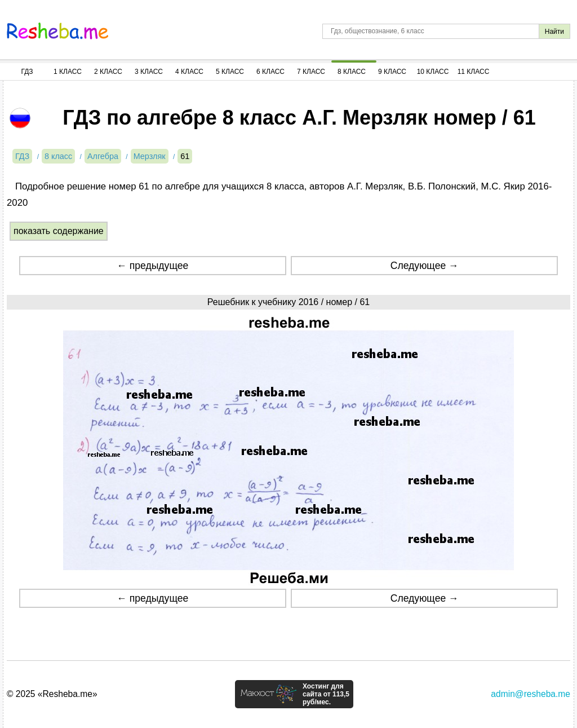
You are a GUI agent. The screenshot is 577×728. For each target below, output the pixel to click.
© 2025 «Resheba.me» (52, 694)
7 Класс (311, 72)
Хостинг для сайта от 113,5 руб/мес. (326, 694)
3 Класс (149, 72)
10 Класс (433, 72)
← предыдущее (152, 266)
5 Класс (230, 72)
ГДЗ (27, 72)
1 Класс (68, 72)
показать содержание (59, 231)
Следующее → (425, 266)
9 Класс (392, 72)
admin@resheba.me (531, 694)
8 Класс (352, 72)
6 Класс (270, 72)
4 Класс (189, 72)
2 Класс (108, 72)
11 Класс (474, 72)
